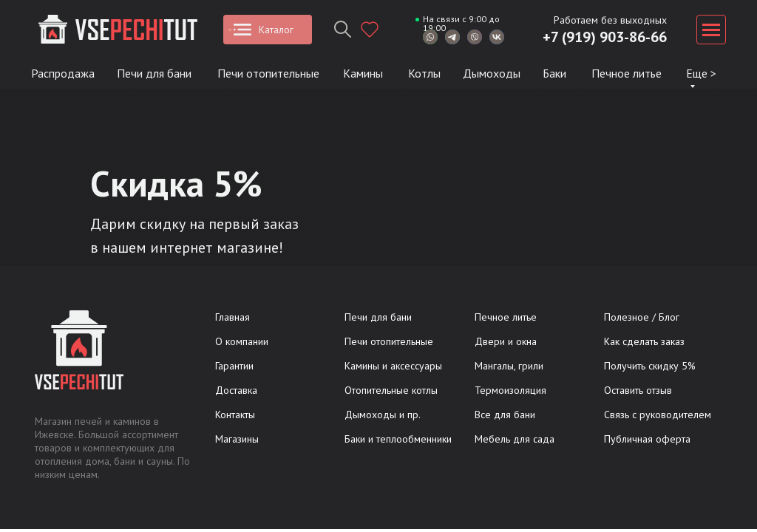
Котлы (424, 73)
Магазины (237, 439)
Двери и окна (506, 341)
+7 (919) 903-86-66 (605, 37)
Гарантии (234, 366)
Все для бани (505, 415)
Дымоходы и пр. (383, 415)
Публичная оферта (647, 439)
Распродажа (63, 73)
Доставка (236, 390)
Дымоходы (492, 73)
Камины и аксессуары (393, 366)
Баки (554, 73)
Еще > (701, 73)
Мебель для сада (515, 439)
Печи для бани (154, 73)
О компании (242, 341)
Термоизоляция (510, 390)
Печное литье (627, 73)
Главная (232, 317)
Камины (363, 73)
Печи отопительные (268, 73)
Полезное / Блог (642, 317)
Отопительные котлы (391, 390)
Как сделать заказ (644, 341)
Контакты (235, 415)
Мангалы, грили (509, 366)
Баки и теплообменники (398, 439)
